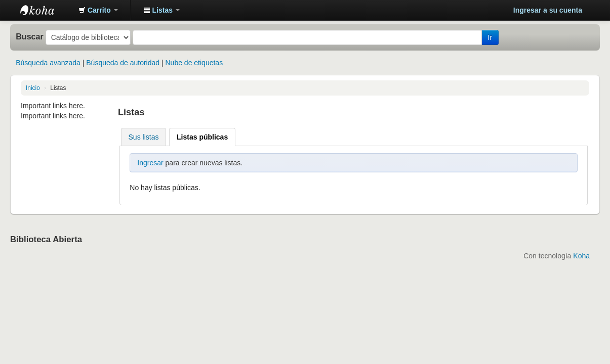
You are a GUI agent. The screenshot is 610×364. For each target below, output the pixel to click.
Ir (490, 37)
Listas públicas (202, 137)
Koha (581, 256)
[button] (98, 10)
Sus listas (144, 137)
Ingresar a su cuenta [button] (548, 10)
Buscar (30, 36)
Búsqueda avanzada (48, 63)
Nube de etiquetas (194, 63)
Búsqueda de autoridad (123, 63)
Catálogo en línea (46, 10)
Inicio (33, 88)
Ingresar (150, 163)
